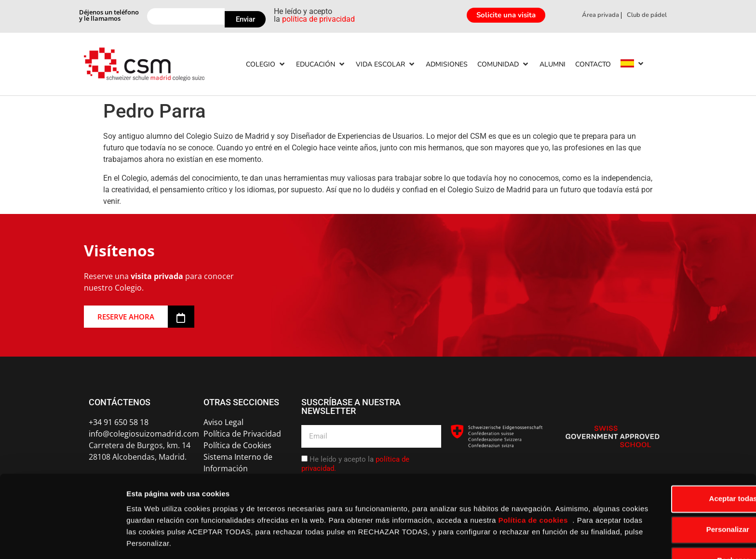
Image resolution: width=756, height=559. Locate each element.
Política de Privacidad (242, 434)
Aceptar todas (675, 469)
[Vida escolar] (386, 64)
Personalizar (676, 499)
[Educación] (321, 64)
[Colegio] (266, 64)
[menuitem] (627, 63)
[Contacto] (593, 64)
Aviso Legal (223, 422)
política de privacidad (318, 19)
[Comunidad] (504, 64)
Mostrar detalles (155, 540)
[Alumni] (553, 64)
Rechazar (676, 530)
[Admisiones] (447, 64)
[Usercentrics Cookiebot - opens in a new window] (62, 540)
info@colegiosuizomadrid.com (144, 434)
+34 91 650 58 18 (119, 422)
